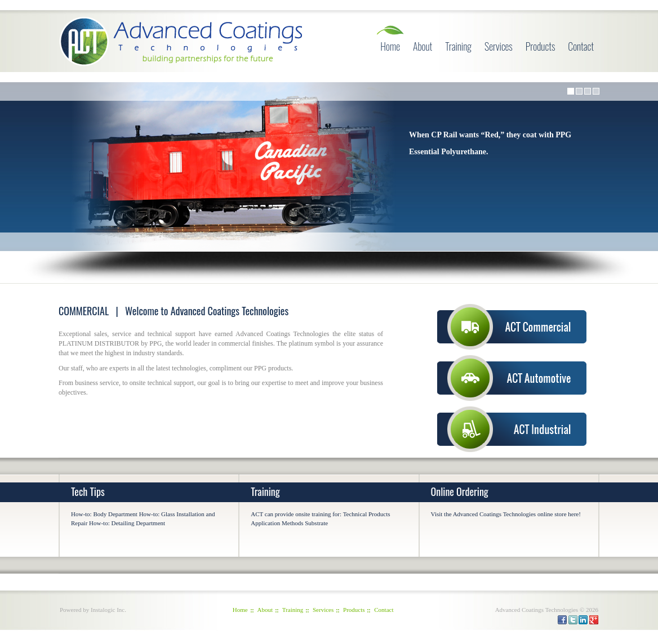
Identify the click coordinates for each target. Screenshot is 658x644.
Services (499, 46)
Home (390, 46)
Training (458, 46)
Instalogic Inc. (108, 610)
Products (541, 46)
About (423, 46)
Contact (581, 46)
